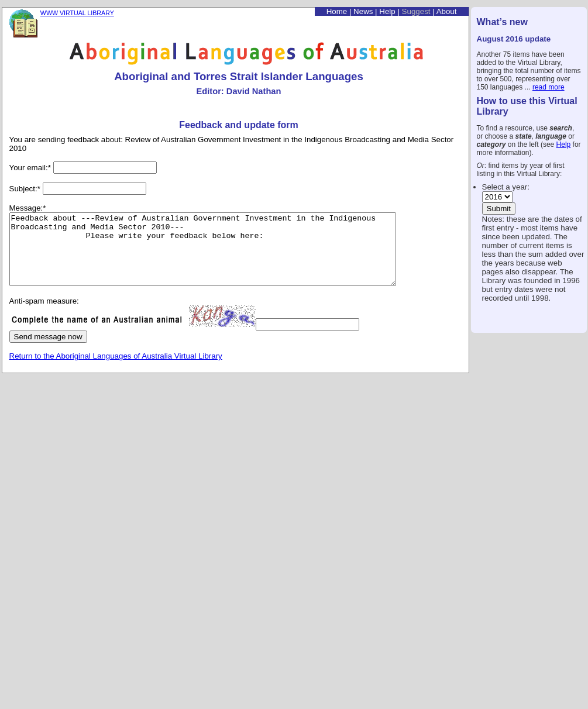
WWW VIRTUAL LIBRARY (77, 13)
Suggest (416, 11)
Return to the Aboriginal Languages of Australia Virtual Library (116, 370)
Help (564, 144)
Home (337, 11)
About (447, 11)
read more (549, 87)
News (363, 11)
